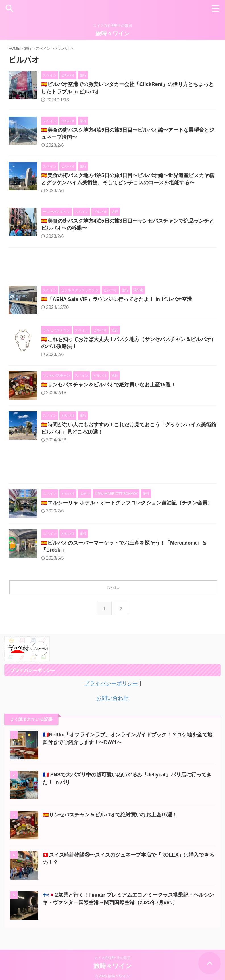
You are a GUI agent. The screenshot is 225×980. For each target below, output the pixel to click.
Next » (113, 591)
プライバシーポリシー (111, 687)
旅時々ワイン (113, 33)
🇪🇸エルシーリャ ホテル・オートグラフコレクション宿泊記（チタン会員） (127, 506)
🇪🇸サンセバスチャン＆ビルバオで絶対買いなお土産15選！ (109, 387)
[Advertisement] (113, 267)
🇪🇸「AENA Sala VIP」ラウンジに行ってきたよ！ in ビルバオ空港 (117, 301)
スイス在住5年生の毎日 (113, 953)
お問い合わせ (113, 701)
